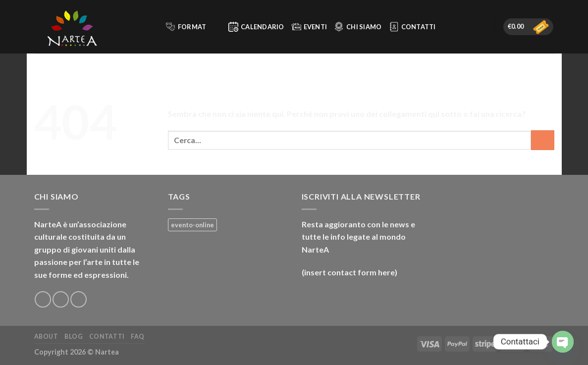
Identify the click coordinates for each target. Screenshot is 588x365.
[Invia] (543, 140)
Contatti (412, 27)
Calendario (256, 27)
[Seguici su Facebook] (43, 299)
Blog (74, 337)
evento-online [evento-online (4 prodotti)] (192, 225)
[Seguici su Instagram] (61, 299)
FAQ (138, 337)
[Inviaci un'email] (79, 299)
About (46, 337)
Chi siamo (358, 27)
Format (192, 27)
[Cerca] (153, 27)
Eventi (309, 27)
